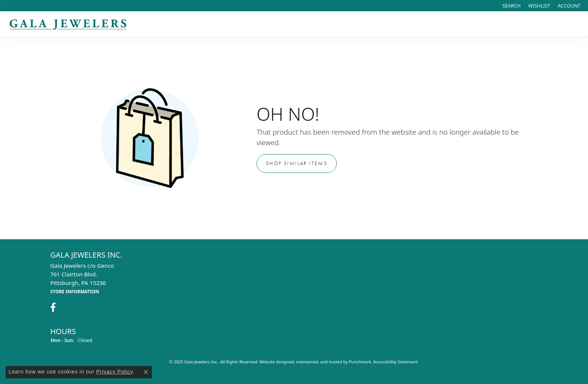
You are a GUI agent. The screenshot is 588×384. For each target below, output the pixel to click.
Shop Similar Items (297, 163)
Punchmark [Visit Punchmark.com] (360, 362)
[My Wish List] (539, 6)
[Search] (512, 6)
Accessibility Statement (395, 362)
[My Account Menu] (569, 6)
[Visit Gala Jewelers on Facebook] (53, 308)
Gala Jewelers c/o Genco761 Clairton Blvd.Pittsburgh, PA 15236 (82, 278)
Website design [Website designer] (274, 362)
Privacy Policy (115, 372)
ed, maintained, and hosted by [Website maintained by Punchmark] (319, 362)
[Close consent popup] (146, 372)
